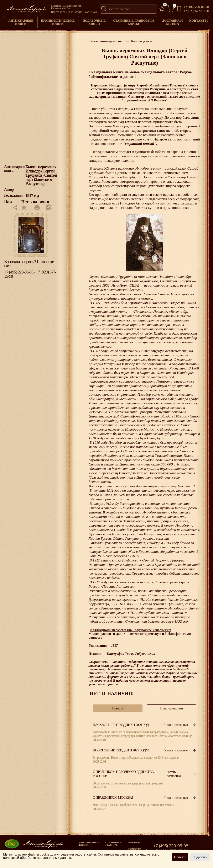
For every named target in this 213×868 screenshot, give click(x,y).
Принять (180, 857)
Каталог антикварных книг (106, 39)
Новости (135, 846)
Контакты (198, 20)
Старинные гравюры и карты (133, 21)
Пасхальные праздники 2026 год (121, 722)
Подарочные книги (94, 21)
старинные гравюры (114, 841)
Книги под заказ (142, 39)
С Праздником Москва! (113, 795)
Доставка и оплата (171, 21)
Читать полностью (180, 722)
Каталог (134, 840)
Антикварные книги (21, 21)
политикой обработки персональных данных (37, 858)
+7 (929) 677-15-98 (196, 11)
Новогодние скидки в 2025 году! (121, 748)
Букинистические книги (58, 21)
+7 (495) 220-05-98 (196, 7)
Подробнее (200, 857)
